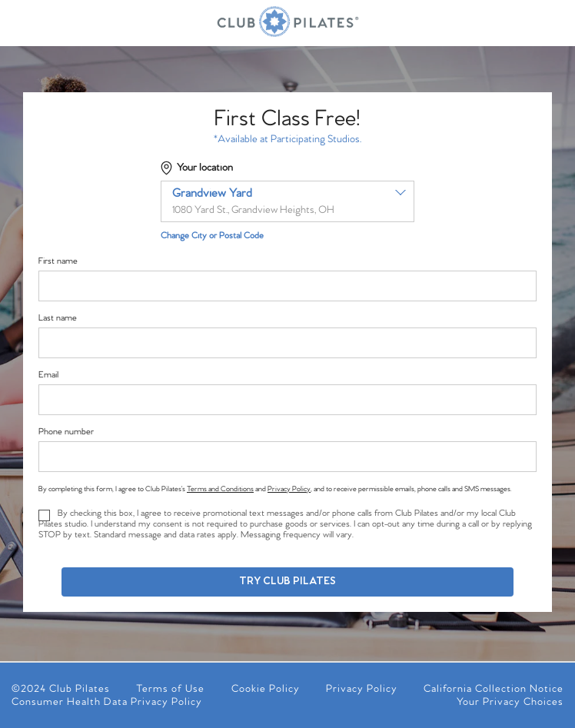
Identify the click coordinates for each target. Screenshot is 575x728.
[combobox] (287, 201)
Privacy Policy (289, 489)
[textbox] (287, 201)
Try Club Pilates (287, 582)
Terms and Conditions (220, 489)
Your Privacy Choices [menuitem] (510, 702)
